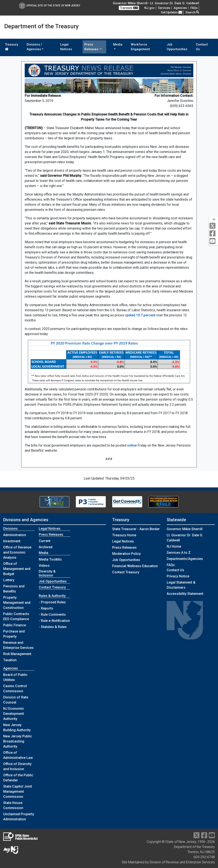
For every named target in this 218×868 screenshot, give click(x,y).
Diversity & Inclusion (47, 573)
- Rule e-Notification (54, 621)
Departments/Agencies (185, 559)
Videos (44, 566)
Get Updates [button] (172, 12)
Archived (46, 547)
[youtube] (213, 241)
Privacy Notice (178, 576)
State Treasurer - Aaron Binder (136, 529)
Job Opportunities (177, 47)
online (132, 445)
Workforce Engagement (140, 47)
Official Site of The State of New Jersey (50, 6)
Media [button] (118, 44)
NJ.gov (149, 8)
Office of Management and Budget (17, 569)
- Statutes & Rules (53, 627)
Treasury (11, 47)
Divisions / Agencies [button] (34, 47)
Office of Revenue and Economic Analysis (17, 552)
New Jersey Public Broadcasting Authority (18, 741)
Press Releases (124, 547)
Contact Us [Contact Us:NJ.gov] (175, 570)
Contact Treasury (52, 587)
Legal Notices (66, 47)
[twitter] (213, 226)
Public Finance (15, 625)
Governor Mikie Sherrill (185, 529)
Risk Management (17, 654)
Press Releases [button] (92, 47)
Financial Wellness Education (135, 566)
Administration (15, 535)
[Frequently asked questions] (194, 8)
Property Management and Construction (17, 603)
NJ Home (174, 546)
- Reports (46, 608)
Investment (12, 541)
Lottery (9, 580)
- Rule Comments (52, 615)
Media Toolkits (50, 559)
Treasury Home (124, 535)
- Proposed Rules (52, 602)
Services (164, 8)
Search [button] (192, 12)
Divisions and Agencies (26, 520)
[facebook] (213, 234)
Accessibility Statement (185, 594)
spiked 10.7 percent (140, 315)
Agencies (180, 8)
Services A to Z (179, 553)
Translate (129, 8)
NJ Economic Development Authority (14, 714)
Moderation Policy (126, 554)
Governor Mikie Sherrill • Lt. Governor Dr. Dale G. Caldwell (156, 3)
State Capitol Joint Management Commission (18, 792)
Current (45, 541)
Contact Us (202, 47)
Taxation (10, 660)
